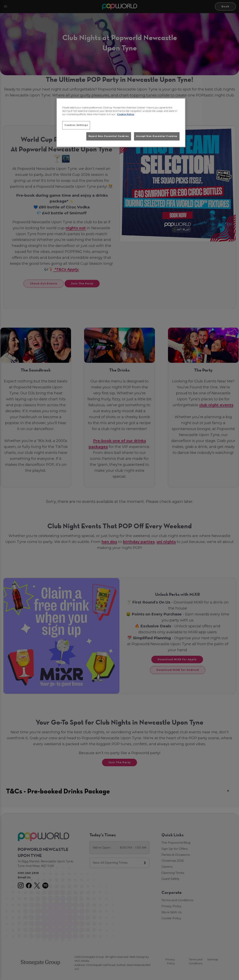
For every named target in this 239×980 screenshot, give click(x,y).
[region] (121, 123)
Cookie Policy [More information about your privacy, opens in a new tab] (126, 114)
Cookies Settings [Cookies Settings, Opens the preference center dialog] (76, 125)
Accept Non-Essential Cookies (157, 136)
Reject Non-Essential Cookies (109, 136)
